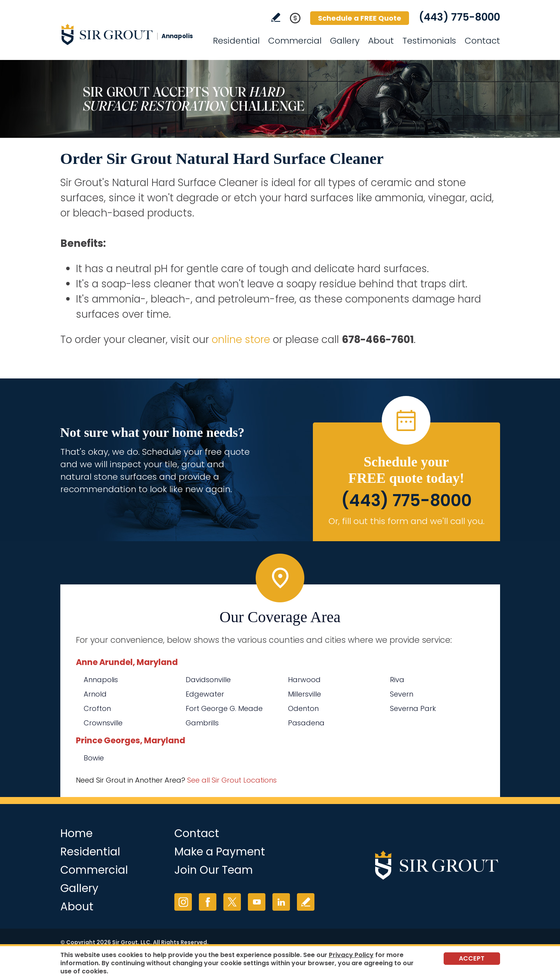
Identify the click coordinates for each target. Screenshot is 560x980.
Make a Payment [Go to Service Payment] (220, 852)
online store (241, 340)
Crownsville (103, 723)
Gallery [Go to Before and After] (345, 41)
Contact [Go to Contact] (482, 41)
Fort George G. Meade (224, 708)
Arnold (95, 694)
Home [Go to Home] (76, 833)
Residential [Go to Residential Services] (236, 41)
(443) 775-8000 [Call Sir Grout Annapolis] (459, 17)
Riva (397, 680)
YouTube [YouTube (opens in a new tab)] (257, 902)
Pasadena (306, 723)
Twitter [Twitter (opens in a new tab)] (232, 902)
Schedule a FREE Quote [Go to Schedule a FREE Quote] (360, 18)
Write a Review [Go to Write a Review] (276, 17)
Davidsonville (208, 680)
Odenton (303, 708)
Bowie (94, 758)
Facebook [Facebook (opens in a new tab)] (208, 902)
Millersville (305, 694)
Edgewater (205, 694)
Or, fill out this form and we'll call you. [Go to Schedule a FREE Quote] (406, 521)
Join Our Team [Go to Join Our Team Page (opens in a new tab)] (214, 870)
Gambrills (202, 723)
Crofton (97, 708)
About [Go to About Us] (381, 41)
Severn (402, 694)
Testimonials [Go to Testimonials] (429, 41)
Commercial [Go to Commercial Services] (295, 41)
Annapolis (101, 680)
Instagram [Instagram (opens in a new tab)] (183, 902)
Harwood (304, 680)
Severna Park (413, 708)
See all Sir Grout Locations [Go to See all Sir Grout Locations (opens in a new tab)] (232, 780)
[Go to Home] (130, 34)
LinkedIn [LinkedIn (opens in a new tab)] (281, 902)
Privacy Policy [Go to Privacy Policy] (351, 955)
